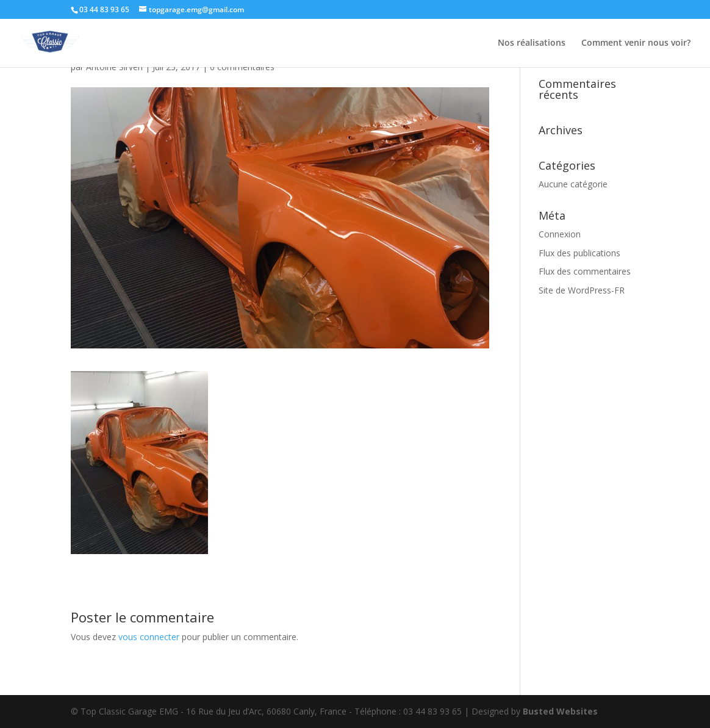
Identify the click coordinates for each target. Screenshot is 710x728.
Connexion (560, 234)
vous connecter (149, 637)
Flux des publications (579, 253)
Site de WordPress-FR (582, 290)
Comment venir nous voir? (636, 43)
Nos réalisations (532, 43)
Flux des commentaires (585, 271)
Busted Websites (560, 711)
